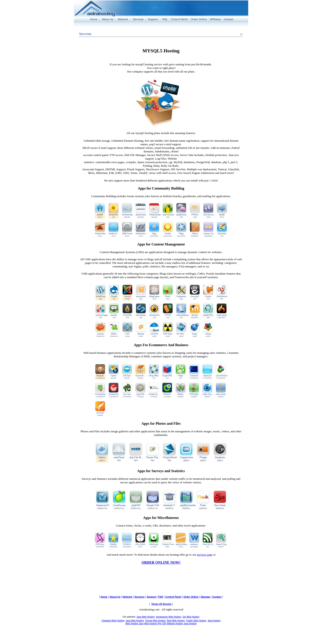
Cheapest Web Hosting (113, 621)
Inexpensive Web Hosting (168, 617)
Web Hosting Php (153, 624)
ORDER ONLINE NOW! (161, 562)
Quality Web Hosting (196, 621)
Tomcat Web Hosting (155, 621)
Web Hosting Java (135, 624)
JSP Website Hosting (173, 624)
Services (139, 597)
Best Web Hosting (176, 621)
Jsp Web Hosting (191, 617)
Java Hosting (214, 621)
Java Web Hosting (145, 617)
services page (205, 555)
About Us (115, 597)
